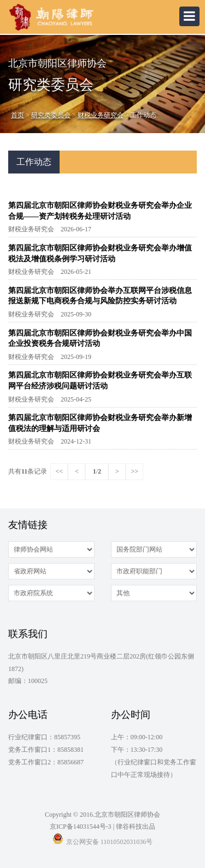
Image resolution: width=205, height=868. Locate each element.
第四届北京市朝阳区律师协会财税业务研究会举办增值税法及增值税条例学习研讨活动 (100, 253)
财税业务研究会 (101, 115)
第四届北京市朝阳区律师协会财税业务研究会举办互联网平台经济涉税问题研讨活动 (100, 381)
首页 (17, 115)
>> (135, 471)
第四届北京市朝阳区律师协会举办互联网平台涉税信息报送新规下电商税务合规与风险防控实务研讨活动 (100, 296)
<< (60, 471)
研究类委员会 (51, 115)
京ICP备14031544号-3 (81, 827)
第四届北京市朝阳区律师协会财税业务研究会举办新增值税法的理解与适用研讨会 (100, 423)
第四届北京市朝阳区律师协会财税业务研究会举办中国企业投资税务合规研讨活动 (100, 339)
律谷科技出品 (136, 827)
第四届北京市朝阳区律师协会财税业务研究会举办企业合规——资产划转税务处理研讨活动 (100, 211)
